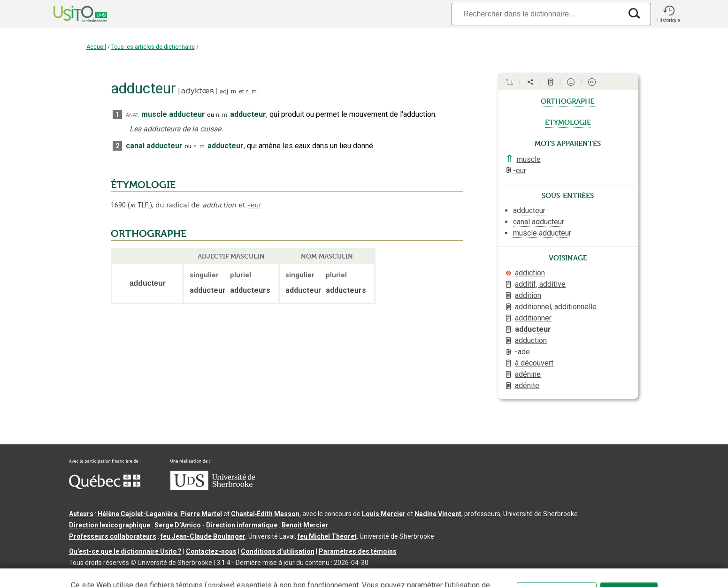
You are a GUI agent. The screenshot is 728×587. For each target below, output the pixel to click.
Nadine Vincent (438, 514)
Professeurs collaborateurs (113, 536)
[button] (669, 14)
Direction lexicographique (110, 525)
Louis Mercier (384, 514)
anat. (133, 115)
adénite (527, 385)
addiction (530, 273)
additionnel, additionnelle (556, 307)
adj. (225, 91)
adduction (531, 340)
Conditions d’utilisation (278, 551)
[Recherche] (536, 14)
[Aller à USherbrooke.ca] (213, 488)
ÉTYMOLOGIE (143, 185)
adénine (528, 374)
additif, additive (540, 284)
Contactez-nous (211, 551)
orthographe (568, 100)
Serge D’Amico (178, 525)
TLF (140, 205)
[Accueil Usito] (70, 14)
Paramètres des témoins (358, 551)
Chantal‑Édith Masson (265, 514)
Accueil (96, 47)
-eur (255, 205)
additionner (533, 318)
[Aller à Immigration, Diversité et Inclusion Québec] (105, 487)
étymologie (568, 122)
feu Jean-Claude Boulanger (203, 536)
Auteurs (81, 514)
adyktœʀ (198, 91)
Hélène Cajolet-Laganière (138, 514)
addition (528, 295)
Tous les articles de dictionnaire (153, 47)
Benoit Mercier (305, 525)
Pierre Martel (201, 514)
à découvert (534, 363)
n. (248, 91)
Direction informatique (242, 525)
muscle (529, 159)
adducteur (533, 329)
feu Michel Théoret (327, 536)
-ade (522, 352)
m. (234, 91)
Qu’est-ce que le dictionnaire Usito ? (125, 551)
